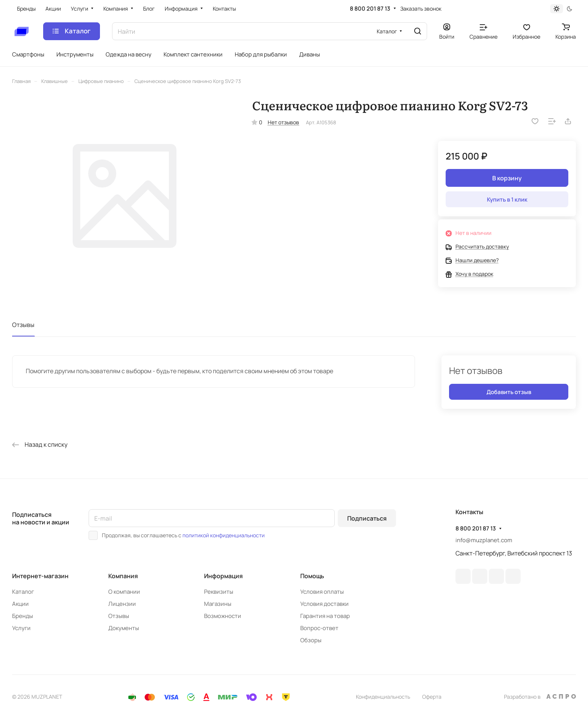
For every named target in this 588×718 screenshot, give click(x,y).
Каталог (23, 592)
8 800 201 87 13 (370, 9)
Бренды (23, 616)
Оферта (432, 697)
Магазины (218, 604)
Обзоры (311, 640)
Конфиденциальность (383, 697)
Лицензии (122, 604)
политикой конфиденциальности (224, 535)
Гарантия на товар (325, 616)
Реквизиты (219, 592)
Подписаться (367, 518)
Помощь (312, 576)
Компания (123, 576)
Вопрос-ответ (319, 628)
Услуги (21, 628)
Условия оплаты (322, 592)
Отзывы (23, 325)
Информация (223, 576)
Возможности (223, 616)
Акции (20, 604)
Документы (124, 628)
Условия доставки (324, 604)
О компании (124, 592)
